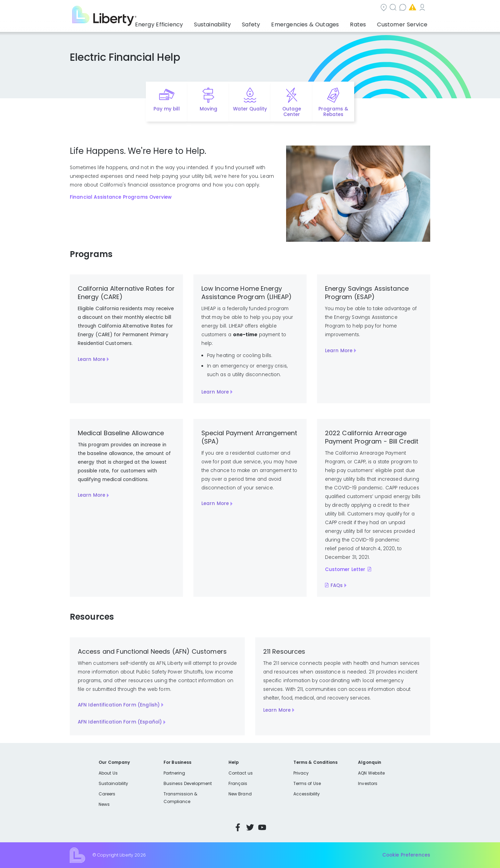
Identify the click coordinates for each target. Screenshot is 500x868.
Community (227, 8)
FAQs (337, 585)
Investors (368, 783)
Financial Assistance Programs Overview (121, 197)
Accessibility (307, 794)
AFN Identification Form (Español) (120, 722)
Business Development (188, 783)
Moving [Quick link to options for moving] (209, 109)
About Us (108, 773)
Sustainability (113, 783)
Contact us (301, 8)
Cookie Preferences (406, 855)
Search (264, 8)
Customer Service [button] (404, 23)
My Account (387, 8)
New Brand (240, 794)
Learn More (91, 359)
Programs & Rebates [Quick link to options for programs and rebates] (333, 112)
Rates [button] (365, 23)
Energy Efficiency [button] (185, 23)
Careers (107, 794)
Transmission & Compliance (180, 798)
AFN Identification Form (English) (119, 705)
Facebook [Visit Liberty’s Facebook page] (238, 827)
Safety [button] (269, 23)
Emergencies (344, 8)
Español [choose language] (420, 8)
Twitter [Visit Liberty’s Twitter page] (250, 827)
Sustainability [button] (234, 23)
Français (238, 783)
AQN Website (371, 773)
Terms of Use (307, 783)
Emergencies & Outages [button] (318, 23)
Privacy (301, 773)
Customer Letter (345, 569)
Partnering (174, 773)
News (104, 804)
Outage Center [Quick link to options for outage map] (292, 112)
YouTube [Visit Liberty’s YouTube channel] (262, 827)
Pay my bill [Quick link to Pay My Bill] (167, 109)
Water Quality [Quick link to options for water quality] (250, 109)
